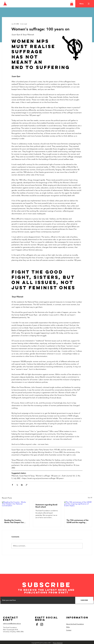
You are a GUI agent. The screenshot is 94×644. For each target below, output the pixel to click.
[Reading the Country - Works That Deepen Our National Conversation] (16, 509)
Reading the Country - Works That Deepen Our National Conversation (14, 521)
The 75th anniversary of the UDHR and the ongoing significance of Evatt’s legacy (78, 521)
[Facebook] (37, 624)
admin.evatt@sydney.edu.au (12, 623)
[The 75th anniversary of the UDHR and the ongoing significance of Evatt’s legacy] (78, 509)
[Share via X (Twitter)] (17, 485)
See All (90, 498)
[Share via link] (27, 485)
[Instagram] (42, 624)
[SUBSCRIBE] (84, 600)
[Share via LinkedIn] (22, 485)
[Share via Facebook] (12, 485)
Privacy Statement (58, 643)
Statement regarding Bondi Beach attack (46, 506)
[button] (72, 4)
